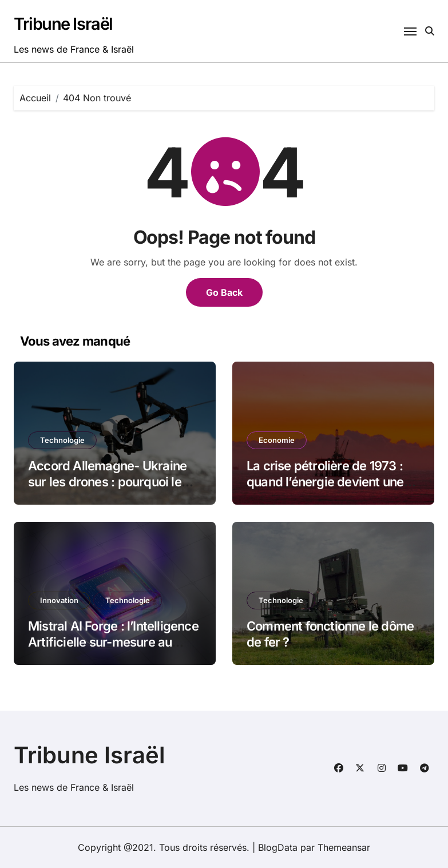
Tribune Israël (63, 24)
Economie (277, 440)
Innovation (59, 600)
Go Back (224, 292)
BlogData (278, 847)
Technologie (62, 440)
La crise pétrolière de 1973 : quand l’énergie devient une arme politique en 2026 (325, 482)
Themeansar (344, 847)
